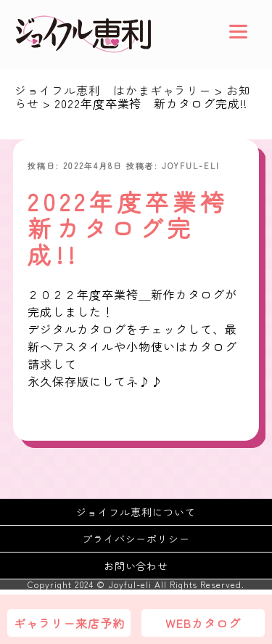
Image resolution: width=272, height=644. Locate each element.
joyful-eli (191, 166)
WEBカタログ (203, 623)
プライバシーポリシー (136, 539)
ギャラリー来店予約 (69, 623)
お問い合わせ (136, 566)
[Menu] (238, 31)
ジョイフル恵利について (136, 512)
